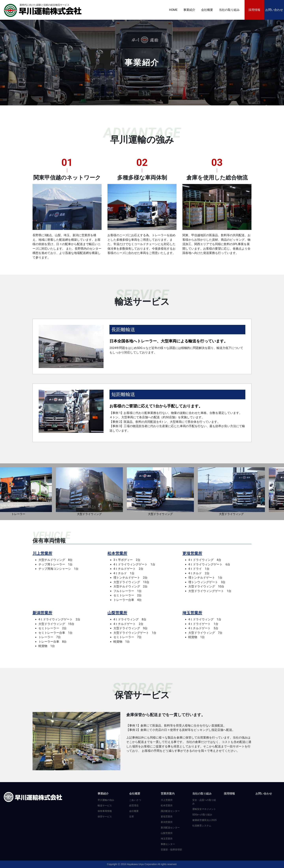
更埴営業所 (192, 553)
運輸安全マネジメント (204, 809)
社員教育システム (202, 826)
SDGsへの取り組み (202, 815)
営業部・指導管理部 (171, 850)
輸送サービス (105, 806)
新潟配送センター (170, 828)
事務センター (168, 844)
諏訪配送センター (170, 811)
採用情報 (254, 10)
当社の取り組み (229, 10)
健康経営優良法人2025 (204, 820)
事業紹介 (189, 10)
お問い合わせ (274, 10)
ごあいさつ (135, 800)
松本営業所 (117, 553)
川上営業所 (42, 553)
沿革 (132, 817)
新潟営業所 (42, 613)
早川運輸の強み (106, 800)
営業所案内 (168, 794)
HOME (173, 10)
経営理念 (134, 806)
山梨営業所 (117, 613)
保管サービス (105, 817)
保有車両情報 (105, 811)
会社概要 (207, 10)
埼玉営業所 (192, 613)
